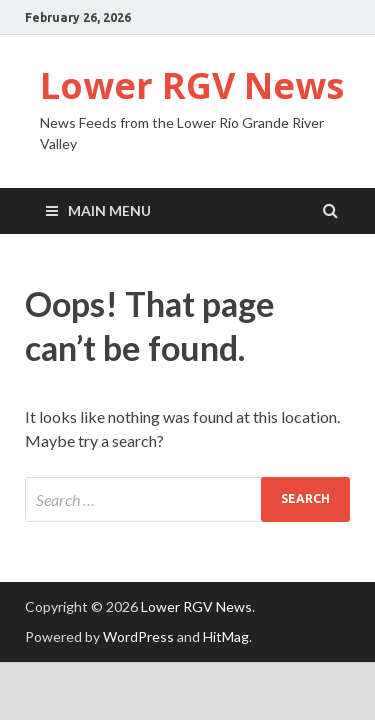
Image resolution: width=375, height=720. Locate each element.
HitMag (226, 636)
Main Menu (109, 210)
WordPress (138, 636)
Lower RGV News (192, 85)
